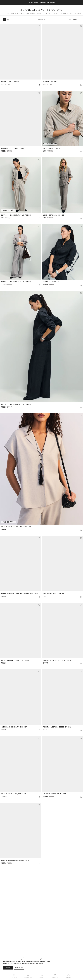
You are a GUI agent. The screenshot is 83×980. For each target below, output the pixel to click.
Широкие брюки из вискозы (54, 594)
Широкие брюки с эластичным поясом (16, 215)
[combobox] (74, 20)
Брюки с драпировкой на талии (55, 794)
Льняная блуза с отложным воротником (16, 527)
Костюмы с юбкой (35, 14)
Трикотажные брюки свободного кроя (57, 727)
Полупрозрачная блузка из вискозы (15, 861)
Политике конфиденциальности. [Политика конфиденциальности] (35, 963)
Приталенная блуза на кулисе (13, 148)
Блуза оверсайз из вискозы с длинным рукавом (19, 594)
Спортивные (67, 14)
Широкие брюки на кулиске (53, 215)
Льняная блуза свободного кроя (14, 794)
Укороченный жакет (51, 82)
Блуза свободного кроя (52, 148)
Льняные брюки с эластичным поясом (16, 660)
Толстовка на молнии (51, 282)
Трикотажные (52, 14)
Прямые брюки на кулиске (11, 82)
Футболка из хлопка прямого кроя (14, 727)
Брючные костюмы (15, 14)
